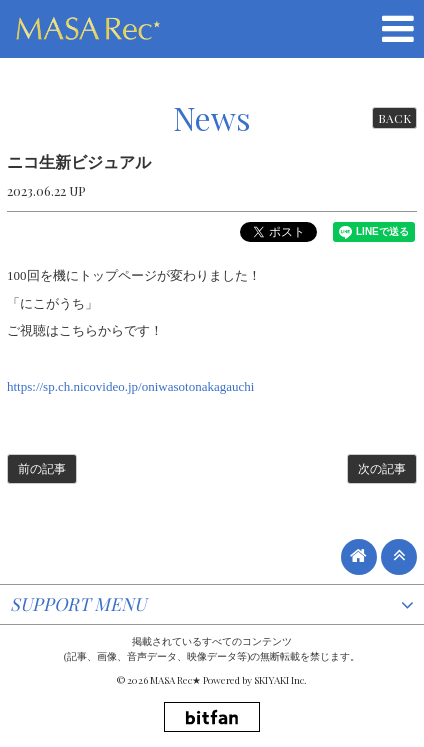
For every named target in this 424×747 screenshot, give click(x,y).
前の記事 (42, 469)
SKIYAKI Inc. (280, 680)
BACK (394, 118)
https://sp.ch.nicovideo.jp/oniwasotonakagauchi (130, 386)
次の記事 (382, 469)
